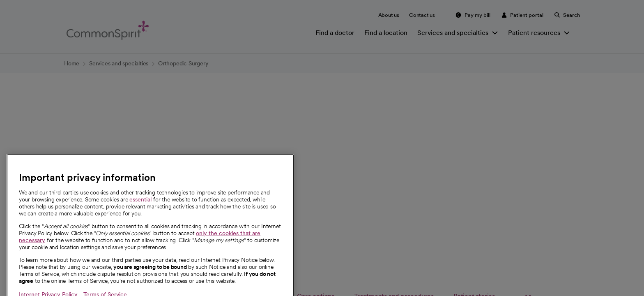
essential (140, 228)
